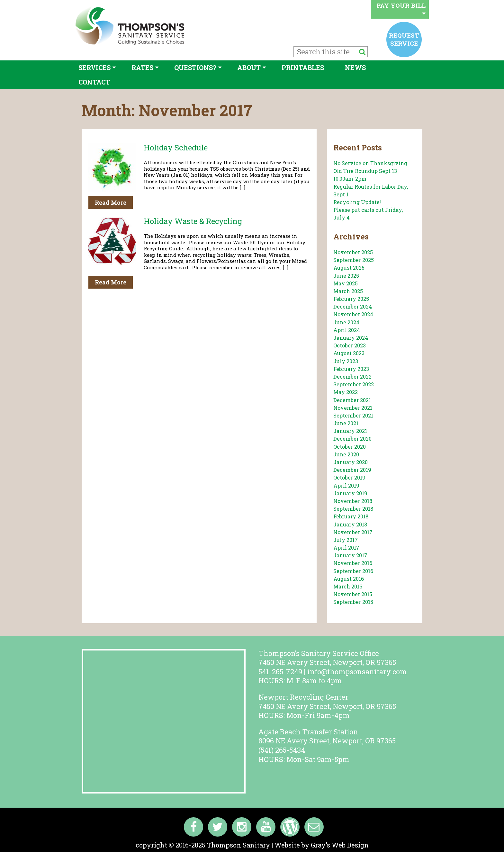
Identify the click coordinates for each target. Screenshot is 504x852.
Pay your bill (401, 9)
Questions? (195, 67)
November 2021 (353, 408)
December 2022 (352, 377)
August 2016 (349, 579)
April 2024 (347, 330)
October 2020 (350, 447)
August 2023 (349, 353)
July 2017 (346, 540)
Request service (404, 39)
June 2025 (346, 276)
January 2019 (350, 493)
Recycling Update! (357, 202)
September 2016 (353, 571)
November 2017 (353, 532)
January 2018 (350, 524)
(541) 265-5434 (282, 750)
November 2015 (353, 594)
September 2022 (354, 384)
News (355, 67)
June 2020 (346, 454)
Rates (142, 67)
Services (94, 67)
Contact (94, 82)
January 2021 (350, 431)
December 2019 (352, 470)
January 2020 (351, 462)
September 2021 (353, 415)
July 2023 (346, 361)
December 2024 (353, 306)
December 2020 (352, 439)
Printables (303, 67)
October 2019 (349, 477)
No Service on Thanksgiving (370, 163)
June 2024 (346, 322)
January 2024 (351, 338)
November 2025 (353, 252)
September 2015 (353, 602)
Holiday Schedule (176, 148)
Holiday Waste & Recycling (193, 221)
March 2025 (348, 291)
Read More (111, 202)
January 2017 (350, 555)
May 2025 (346, 283)
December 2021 (352, 400)
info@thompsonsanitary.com (357, 672)
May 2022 (346, 392)
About (249, 67)
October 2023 (350, 345)
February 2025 (351, 299)
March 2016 (348, 586)
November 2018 (353, 501)
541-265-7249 (280, 672)
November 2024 (353, 314)
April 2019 (346, 485)
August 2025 (349, 268)
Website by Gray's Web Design (322, 845)
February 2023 (351, 369)
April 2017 (346, 547)
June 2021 (346, 423)
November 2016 (353, 563)
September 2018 (353, 509)
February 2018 (351, 516)
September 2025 (354, 260)
